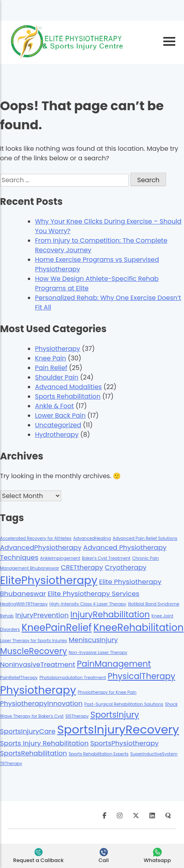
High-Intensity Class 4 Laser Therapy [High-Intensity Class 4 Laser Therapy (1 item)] (88, 604)
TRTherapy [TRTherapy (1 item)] (11, 764)
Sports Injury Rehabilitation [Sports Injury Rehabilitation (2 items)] (44, 743)
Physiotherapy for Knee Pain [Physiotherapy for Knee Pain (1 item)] (107, 692)
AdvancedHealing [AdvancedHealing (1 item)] (92, 538)
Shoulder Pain (57, 377)
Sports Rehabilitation (68, 396)
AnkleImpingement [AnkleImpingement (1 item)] (60, 558)
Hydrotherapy (57, 435)
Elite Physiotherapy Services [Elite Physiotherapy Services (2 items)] (94, 594)
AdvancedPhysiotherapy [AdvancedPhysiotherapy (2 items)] (41, 547)
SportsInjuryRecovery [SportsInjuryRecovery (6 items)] (118, 729)
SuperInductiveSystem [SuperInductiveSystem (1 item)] (154, 754)
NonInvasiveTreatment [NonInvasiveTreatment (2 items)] (38, 664)
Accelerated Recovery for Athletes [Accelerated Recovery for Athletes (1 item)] (36, 538)
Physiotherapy (58, 349)
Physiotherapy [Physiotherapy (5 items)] (38, 690)
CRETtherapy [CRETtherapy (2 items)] (82, 567)
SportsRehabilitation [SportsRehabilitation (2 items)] (34, 753)
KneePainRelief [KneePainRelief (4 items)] (57, 628)
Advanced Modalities (68, 387)
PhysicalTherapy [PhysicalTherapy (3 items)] (141, 676)
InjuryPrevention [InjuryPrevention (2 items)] (42, 615)
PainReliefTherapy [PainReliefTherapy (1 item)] (19, 678)
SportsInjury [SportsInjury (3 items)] (114, 715)
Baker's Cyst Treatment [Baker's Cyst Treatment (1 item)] (106, 558)
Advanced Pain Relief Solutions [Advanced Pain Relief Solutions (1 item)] (145, 538)
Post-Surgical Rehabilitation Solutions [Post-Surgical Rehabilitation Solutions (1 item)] (124, 704)
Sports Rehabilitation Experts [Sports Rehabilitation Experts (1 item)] (99, 754)
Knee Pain (50, 358)
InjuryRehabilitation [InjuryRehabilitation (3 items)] (110, 614)
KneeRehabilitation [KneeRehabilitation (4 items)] (138, 628)
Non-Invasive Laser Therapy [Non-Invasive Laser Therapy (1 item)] (98, 653)
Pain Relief (51, 368)
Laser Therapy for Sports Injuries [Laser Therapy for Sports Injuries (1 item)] (34, 641)
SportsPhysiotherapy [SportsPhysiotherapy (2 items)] (124, 743)
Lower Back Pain (60, 416)
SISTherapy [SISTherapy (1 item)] (77, 716)
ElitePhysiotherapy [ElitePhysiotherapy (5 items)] (49, 580)
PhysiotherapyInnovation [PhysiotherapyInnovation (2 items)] (41, 703)
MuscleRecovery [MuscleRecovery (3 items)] (33, 651)
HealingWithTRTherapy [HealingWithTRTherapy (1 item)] (24, 604)
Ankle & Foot (54, 406)
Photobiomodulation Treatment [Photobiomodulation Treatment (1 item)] (73, 678)
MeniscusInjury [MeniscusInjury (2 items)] (93, 640)
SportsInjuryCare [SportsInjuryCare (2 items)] (28, 731)
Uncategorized (58, 425)
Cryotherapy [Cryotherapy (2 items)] (126, 567)
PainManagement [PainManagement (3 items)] (114, 664)
